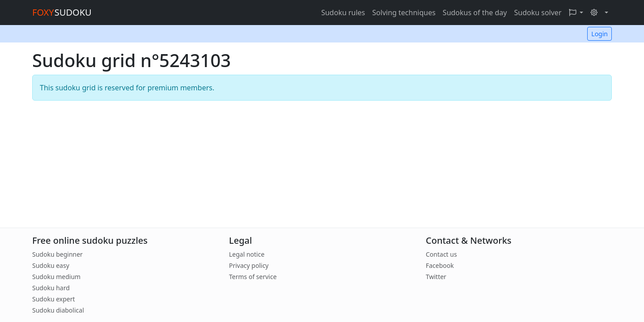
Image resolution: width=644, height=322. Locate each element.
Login (600, 34)
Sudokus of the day (475, 13)
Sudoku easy (51, 265)
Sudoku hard (51, 288)
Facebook (440, 265)
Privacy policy (249, 265)
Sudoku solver (538, 13)
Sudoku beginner (57, 254)
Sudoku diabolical (58, 310)
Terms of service (253, 277)
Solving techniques (404, 13)
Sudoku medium (56, 277)
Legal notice (247, 254)
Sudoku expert (54, 299)
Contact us (441, 254)
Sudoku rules (343, 13)
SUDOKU (62, 12)
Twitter (436, 277)
